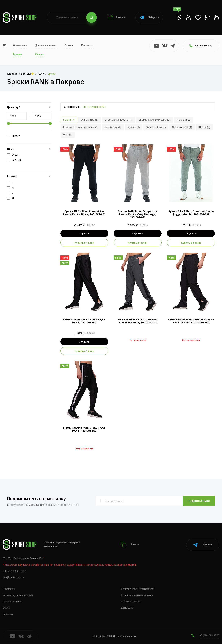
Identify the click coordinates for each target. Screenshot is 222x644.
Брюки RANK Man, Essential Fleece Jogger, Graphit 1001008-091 (191, 213)
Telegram (149, 17)
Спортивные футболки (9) (154, 120)
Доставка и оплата (46, 45)
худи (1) (68, 134)
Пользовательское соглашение (137, 595)
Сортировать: (73, 107)
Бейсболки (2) (113, 127)
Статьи (69, 45)
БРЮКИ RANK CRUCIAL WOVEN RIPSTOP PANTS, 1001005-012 (138, 321)
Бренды (17, 54)
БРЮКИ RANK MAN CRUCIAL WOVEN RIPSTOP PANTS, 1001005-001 (191, 321)
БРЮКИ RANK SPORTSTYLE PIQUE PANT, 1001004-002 (84, 429)
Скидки (40, 54)
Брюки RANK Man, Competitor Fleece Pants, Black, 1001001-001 (84, 213)
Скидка (14, 136)
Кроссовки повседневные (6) (81, 127)
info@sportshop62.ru (13, 577)
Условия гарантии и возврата (18, 595)
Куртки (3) (134, 127)
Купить (84, 233)
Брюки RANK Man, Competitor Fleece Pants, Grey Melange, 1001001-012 (138, 214)
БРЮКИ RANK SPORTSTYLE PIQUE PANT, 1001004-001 (84, 321)
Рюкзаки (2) (184, 120)
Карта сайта (127, 607)
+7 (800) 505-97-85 (209, 635)
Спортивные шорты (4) (118, 120)
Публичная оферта (131, 601)
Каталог (117, 17)
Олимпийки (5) (90, 120)
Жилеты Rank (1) (156, 127)
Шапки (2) (204, 127)
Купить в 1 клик (84, 243)
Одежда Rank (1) (182, 127)
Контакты (87, 45)
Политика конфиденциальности (138, 588)
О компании (20, 45)
